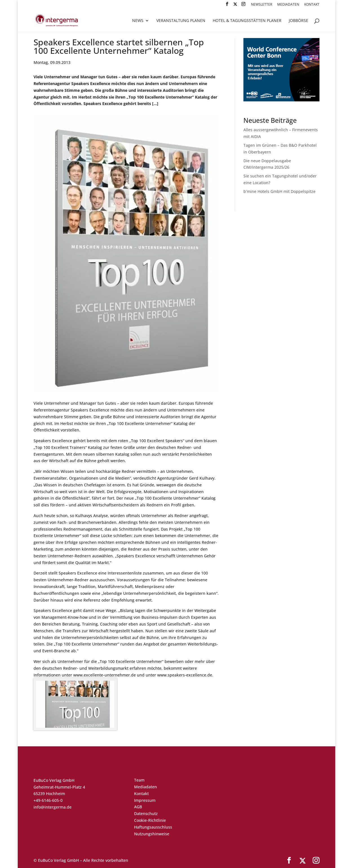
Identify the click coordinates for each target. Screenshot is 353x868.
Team (139, 780)
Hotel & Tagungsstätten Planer (247, 21)
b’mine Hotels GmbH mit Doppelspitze (279, 191)
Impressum (145, 800)
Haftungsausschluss (153, 827)
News (138, 21)
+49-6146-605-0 (48, 800)
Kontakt (312, 5)
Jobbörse (298, 21)
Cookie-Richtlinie (150, 820)
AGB (138, 807)
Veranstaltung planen (181, 21)
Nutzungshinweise (152, 834)
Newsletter (262, 5)
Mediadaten (288, 5)
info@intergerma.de (53, 807)
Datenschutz (146, 814)
